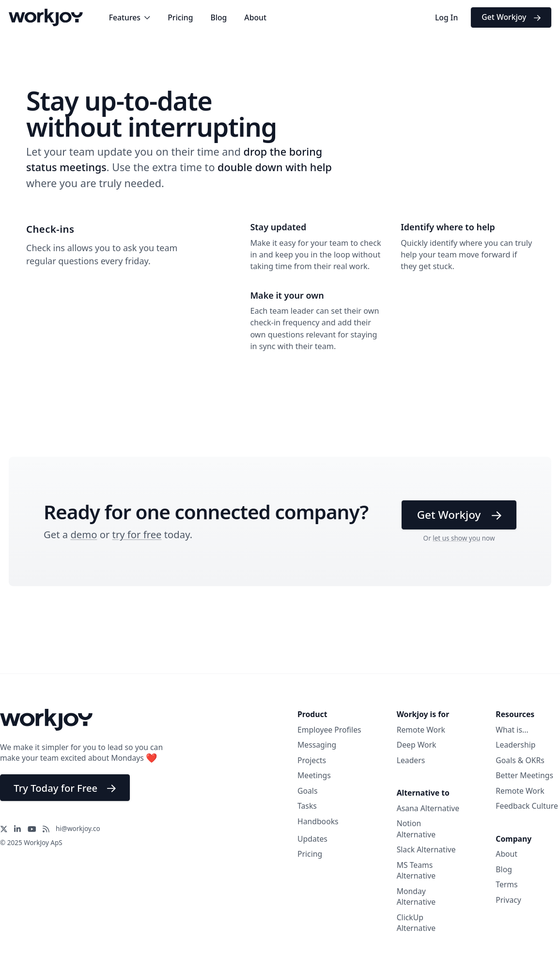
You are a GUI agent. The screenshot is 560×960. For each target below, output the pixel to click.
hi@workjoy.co (78, 829)
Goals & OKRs (520, 760)
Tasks (307, 806)
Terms (506, 884)
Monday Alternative (416, 897)
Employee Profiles (329, 730)
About (255, 17)
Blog (218, 17)
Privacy (508, 900)
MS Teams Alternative (416, 871)
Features (130, 17)
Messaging (317, 745)
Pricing (180, 17)
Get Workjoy (511, 17)
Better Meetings (524, 775)
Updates (312, 839)
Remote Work (421, 730)
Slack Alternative (426, 849)
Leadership (515, 745)
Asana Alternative (428, 808)
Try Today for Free (65, 788)
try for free (137, 534)
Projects (312, 760)
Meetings (314, 775)
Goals (307, 791)
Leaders (411, 760)
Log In (446, 17)
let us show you (456, 538)
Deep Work (417, 745)
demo (84, 534)
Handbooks (318, 821)
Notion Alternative (416, 829)
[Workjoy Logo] (46, 16)
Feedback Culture (527, 806)
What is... (512, 730)
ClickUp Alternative (416, 923)
